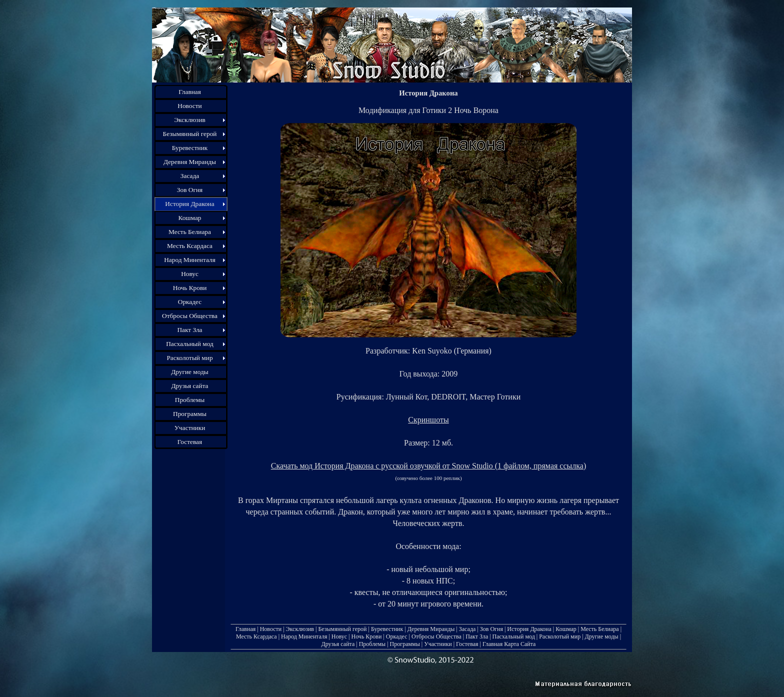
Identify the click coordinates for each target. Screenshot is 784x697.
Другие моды (602, 636)
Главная (245, 629)
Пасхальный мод (514, 636)
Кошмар (566, 629)
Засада (467, 629)
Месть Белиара (599, 629)
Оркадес (397, 636)
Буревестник (387, 629)
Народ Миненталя (304, 636)
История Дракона (529, 629)
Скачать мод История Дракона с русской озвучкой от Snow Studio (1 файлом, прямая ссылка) (429, 466)
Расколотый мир (560, 636)
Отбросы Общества (436, 636)
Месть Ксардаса (256, 636)
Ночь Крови (366, 636)
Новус (339, 636)
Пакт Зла (477, 636)
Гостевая (467, 644)
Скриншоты (428, 420)
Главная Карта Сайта (509, 644)
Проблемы (372, 644)
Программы (405, 644)
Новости (271, 629)
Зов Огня (491, 629)
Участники (438, 644)
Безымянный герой (342, 629)
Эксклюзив (300, 629)
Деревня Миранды (431, 629)
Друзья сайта (338, 644)
